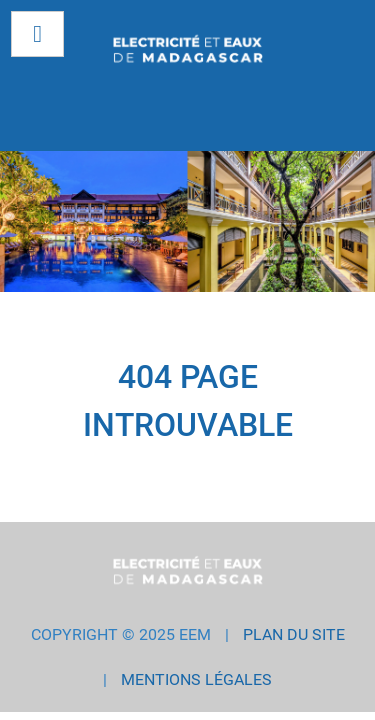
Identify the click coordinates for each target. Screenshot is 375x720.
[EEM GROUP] (187, 50)
